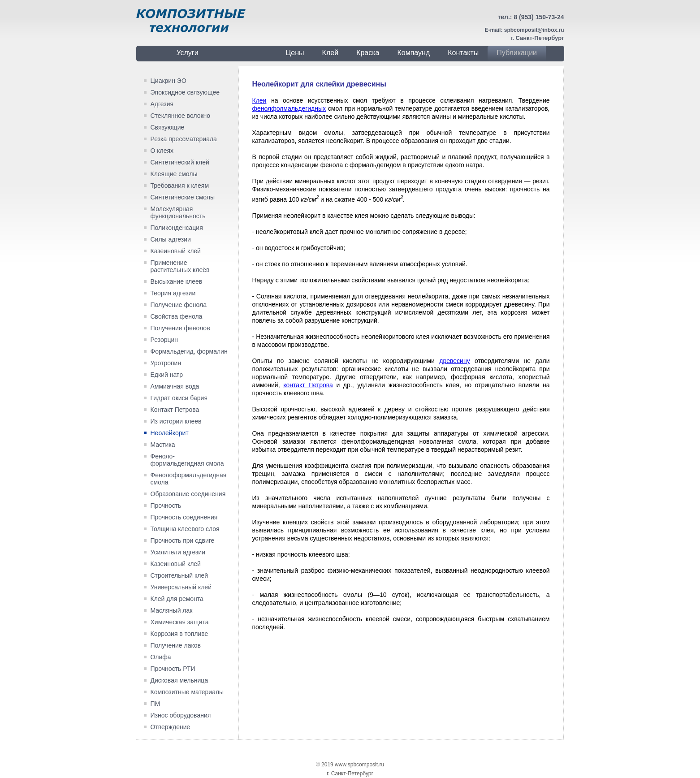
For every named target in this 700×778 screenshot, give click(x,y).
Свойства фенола (177, 316)
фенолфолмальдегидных (289, 108)
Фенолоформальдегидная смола (189, 479)
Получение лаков (176, 645)
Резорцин (164, 340)
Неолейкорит (170, 433)
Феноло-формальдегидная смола (187, 460)
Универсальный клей (181, 587)
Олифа (161, 657)
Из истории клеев (176, 421)
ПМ (156, 704)
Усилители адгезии (178, 552)
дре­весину (454, 361)
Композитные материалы (187, 692)
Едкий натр (167, 375)
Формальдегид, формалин (189, 351)
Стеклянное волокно (181, 116)
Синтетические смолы (183, 197)
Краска (368, 53)
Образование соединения (188, 494)
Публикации (517, 53)
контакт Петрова (308, 385)
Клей (331, 53)
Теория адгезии (173, 293)
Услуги (187, 53)
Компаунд (413, 53)
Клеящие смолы (174, 174)
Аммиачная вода (175, 386)
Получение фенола (179, 305)
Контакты (463, 53)
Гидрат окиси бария (179, 398)
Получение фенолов (180, 328)
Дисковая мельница (179, 680)
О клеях (162, 151)
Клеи (259, 100)
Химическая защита (180, 622)
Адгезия (162, 104)
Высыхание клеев (177, 281)
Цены (295, 53)
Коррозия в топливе (179, 634)
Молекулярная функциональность (178, 212)
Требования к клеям (180, 186)
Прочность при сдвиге (183, 540)
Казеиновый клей (176, 251)
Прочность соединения (184, 517)
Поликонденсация (177, 228)
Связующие (168, 127)
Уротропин (166, 363)
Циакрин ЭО (169, 81)
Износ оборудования (181, 715)
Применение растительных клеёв (180, 266)
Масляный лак (172, 610)
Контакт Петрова (175, 410)
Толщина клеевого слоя (185, 529)
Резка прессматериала (184, 139)
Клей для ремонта (177, 599)
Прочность (166, 506)
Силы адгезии (171, 239)
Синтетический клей (180, 162)
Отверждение (171, 727)
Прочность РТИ (173, 669)
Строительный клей (179, 575)
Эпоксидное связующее (185, 92)
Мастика (163, 445)
